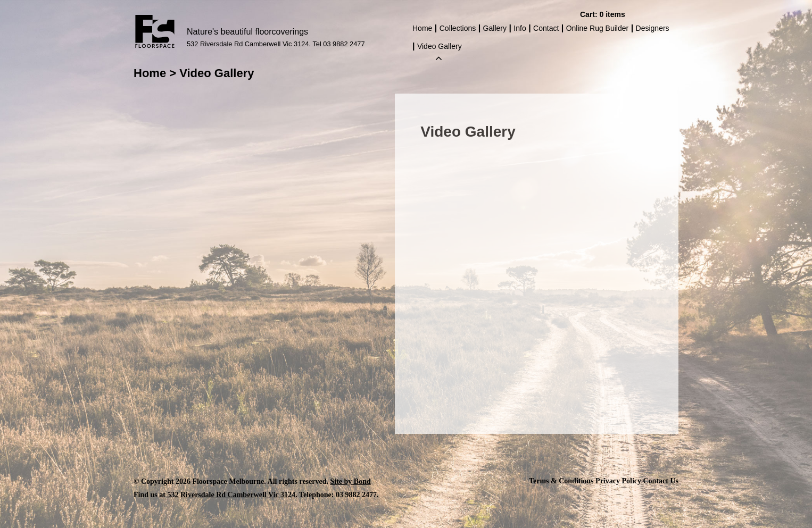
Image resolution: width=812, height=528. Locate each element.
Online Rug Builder (598, 28)
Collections (458, 28)
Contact (546, 28)
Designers (653, 28)
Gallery (495, 28)
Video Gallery (440, 47)
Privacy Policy (618, 481)
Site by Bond (351, 481)
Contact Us (661, 481)
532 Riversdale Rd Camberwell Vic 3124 (231, 495)
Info (520, 28)
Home (422, 28)
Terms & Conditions (561, 481)
